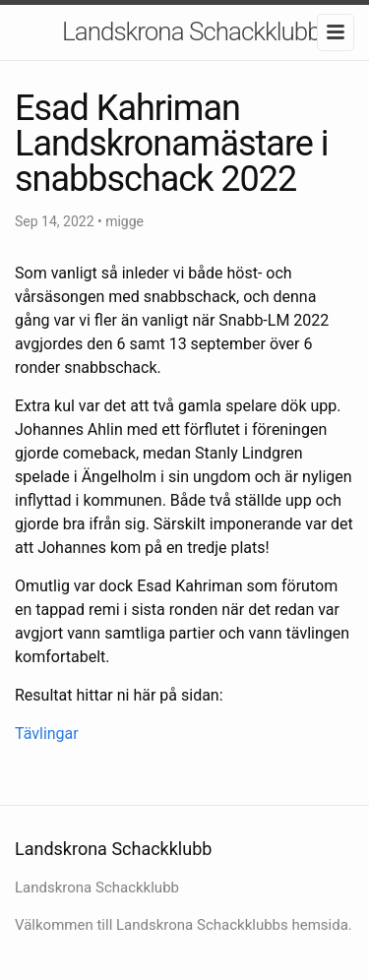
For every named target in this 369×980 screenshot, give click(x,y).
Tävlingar (47, 734)
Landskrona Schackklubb (191, 31)
